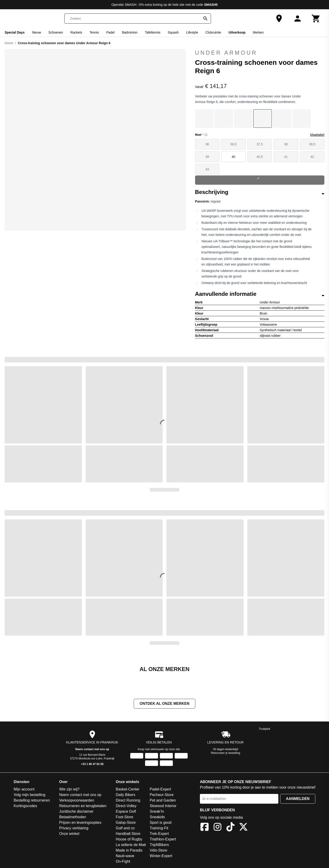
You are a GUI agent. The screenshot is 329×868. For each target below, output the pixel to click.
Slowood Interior (163, 806)
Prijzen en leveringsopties (80, 823)
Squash (173, 32)
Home (9, 43)
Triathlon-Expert (163, 839)
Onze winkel (69, 834)
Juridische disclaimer (76, 811)
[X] (243, 828)
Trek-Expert (159, 834)
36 (207, 144)
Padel (110, 32)
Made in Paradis (129, 850)
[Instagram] (217, 828)
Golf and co (125, 828)
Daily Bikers (125, 795)
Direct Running (128, 800)
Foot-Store (124, 817)
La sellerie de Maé (131, 845)
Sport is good (161, 823)
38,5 (312, 144)
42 (312, 157)
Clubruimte (213, 32)
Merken (258, 32)
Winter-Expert (161, 856)
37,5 (260, 144)
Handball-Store (128, 834)
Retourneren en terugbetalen (83, 806)
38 (286, 144)
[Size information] (206, 135)
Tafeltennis (153, 32)
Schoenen (56, 32)
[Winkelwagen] (316, 19)
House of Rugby (129, 839)
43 (207, 169)
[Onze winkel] (279, 19)
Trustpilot (265, 729)
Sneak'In (157, 811)
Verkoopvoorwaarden (77, 800)
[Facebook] (205, 828)
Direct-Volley (126, 806)
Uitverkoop (237, 32)
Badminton (130, 32)
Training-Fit (159, 828)
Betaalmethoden (73, 817)
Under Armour (260, 53)
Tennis (94, 32)
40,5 (260, 157)
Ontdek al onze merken (164, 704)
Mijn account (24, 789)
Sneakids (157, 817)
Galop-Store (126, 823)
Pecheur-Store (162, 795)
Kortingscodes (25, 806)
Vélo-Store (158, 850)
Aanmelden (298, 799)
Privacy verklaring (74, 828)
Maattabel (317, 135)
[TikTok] (230, 828)
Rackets (76, 32)
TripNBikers (159, 845)
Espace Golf (126, 811)
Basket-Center (127, 789)
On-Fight (123, 861)
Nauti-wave (125, 856)
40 (233, 157)
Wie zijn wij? (69, 789)
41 (286, 157)
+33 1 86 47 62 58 (92, 764)
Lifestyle (192, 32)
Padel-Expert (160, 789)
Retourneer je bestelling (225, 753)
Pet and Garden (163, 800)
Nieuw (36, 32)
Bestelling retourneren (32, 800)
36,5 (233, 144)
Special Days (15, 32)
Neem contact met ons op (92, 749)
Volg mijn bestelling (29, 795)
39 (207, 157)
